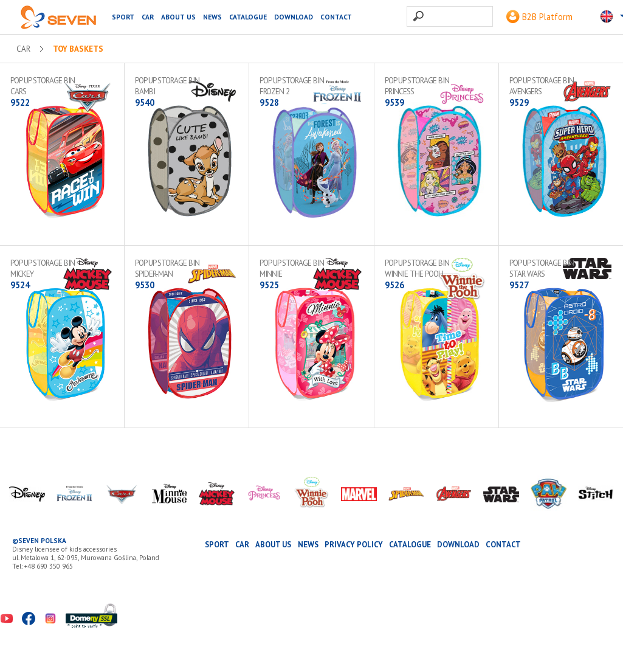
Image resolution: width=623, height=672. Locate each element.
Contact (336, 17)
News (212, 17)
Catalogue (248, 17)
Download (294, 17)
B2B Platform (539, 17)
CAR (148, 17)
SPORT (123, 17)
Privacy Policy (354, 545)
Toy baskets (78, 49)
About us (178, 17)
